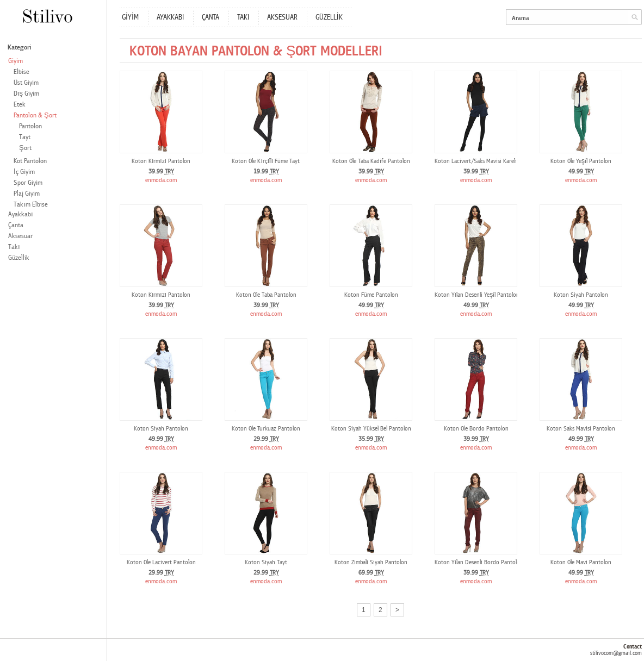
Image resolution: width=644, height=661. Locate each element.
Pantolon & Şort (35, 116)
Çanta (16, 225)
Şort (25, 148)
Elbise (21, 72)
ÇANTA (210, 17)
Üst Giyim (26, 83)
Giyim (16, 61)
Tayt (25, 137)
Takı (14, 247)
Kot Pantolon (30, 161)
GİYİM (130, 17)
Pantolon (30, 126)
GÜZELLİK (329, 17)
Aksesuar (20, 236)
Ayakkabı (21, 214)
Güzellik (19, 258)
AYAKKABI (170, 17)
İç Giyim (24, 172)
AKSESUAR (282, 17)
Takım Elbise (31, 205)
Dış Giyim (26, 94)
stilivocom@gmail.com (616, 653)
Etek (20, 105)
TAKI (243, 17)
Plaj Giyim (27, 194)
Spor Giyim (28, 183)
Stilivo (47, 16)
